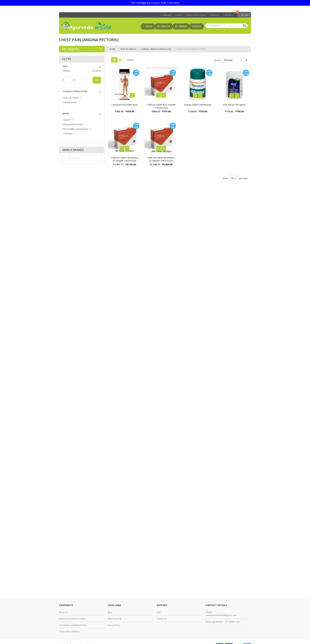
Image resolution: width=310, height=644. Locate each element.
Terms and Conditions (69, 632)
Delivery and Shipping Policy (72, 619)
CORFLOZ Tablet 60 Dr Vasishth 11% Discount (161, 106)
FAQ (159, 612)
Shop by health (128, 49)
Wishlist (215, 15)
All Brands (101, 150)
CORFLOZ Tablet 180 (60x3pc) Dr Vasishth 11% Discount (125, 159)
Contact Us (162, 619)
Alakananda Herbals (75, 124)
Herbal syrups (72, 102)
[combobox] (227, 26)
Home (113, 49)
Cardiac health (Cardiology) (157, 49)
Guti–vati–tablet (73, 98)
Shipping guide (115, 619)
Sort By (217, 60)
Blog (110, 612)
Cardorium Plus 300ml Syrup (125, 105)
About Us (63, 612)
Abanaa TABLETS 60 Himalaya (198, 105)
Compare (167, 15)
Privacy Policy (114, 625)
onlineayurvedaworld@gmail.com (221, 615)
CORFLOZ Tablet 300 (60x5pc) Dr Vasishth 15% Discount (161, 159)
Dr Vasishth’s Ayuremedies (78, 129)
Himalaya (70, 134)
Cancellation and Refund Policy (73, 625)
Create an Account (196, 15)
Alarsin (69, 120)
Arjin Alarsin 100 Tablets (234, 105)
